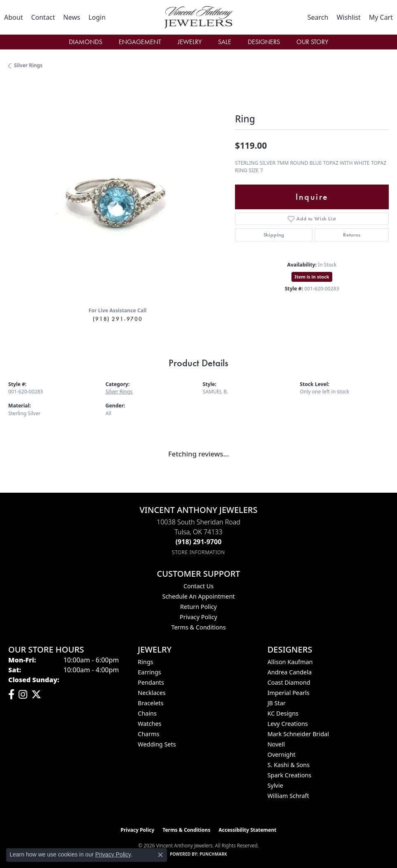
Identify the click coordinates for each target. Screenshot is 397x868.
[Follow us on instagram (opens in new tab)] (23, 695)
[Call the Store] (199, 542)
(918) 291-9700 (117, 319)
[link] (13, 17)
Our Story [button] (312, 42)
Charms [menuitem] (148, 734)
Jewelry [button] (190, 42)
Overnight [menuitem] (282, 755)
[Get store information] (198, 552)
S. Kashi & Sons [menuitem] (289, 765)
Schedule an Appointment (198, 596)
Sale (225, 42)
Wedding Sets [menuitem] (157, 744)
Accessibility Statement (247, 830)
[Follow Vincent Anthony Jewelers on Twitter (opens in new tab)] (36, 695)
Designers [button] (264, 42)
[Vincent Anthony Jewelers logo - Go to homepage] (198, 17)
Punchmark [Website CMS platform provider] (213, 854)
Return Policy (198, 607)
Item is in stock (312, 277)
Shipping (274, 235)
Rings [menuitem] (145, 662)
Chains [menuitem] (147, 713)
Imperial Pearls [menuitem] (289, 693)
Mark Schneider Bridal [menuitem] (298, 734)
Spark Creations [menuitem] (290, 775)
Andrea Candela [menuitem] (290, 672)
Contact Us (198, 586)
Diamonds (86, 42)
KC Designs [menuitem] (283, 713)
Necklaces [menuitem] (152, 693)
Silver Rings (28, 65)
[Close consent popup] (160, 855)
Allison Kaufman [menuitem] (290, 662)
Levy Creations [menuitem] (288, 724)
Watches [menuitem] (149, 724)
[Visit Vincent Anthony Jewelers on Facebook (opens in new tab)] (11, 695)
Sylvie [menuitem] (275, 785)
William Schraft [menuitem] (288, 796)
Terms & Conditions (198, 627)
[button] (97, 17)
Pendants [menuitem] (151, 682)
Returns (352, 235)
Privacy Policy (198, 617)
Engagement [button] (140, 42)
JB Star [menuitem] (277, 703)
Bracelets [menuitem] (150, 703)
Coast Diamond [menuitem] (289, 682)
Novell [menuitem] (276, 744)
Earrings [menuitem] (149, 672)
